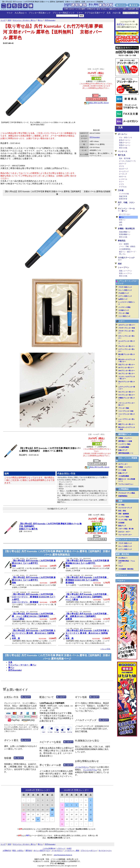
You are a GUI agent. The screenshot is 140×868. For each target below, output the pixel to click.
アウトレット (121, 575)
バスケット (61, 848)
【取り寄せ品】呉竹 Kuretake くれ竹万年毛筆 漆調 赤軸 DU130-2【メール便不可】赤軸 (87, 563)
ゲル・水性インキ (125, 137)
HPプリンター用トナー (126, 368)
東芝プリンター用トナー (127, 424)
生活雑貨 (121, 523)
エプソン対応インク (125, 296)
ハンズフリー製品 (124, 444)
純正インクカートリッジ (126, 540)
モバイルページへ (105, 850)
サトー (121, 182)
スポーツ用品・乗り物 (126, 529)
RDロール (123, 177)
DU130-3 (22, 559)
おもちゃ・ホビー (124, 532)
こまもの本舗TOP (49, 848)
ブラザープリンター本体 (127, 328)
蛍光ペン (122, 220)
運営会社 (29, 850)
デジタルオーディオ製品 (127, 493)
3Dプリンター (123, 464)
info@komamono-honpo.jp (63, 855)
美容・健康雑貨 (124, 514)
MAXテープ (123, 169)
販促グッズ (122, 526)
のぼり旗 (117, 13)
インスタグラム (90, 770)
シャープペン (123, 267)
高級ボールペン (125, 143)
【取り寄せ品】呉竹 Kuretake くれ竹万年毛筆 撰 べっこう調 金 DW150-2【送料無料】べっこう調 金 (87, 597)
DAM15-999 (77, 575)
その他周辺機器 (124, 447)
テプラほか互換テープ (95, 13)
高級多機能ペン (125, 232)
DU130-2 (76, 559)
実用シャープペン (125, 273)
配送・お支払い (18, 850)
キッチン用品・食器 (125, 520)
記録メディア (123, 450)
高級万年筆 (123, 196)
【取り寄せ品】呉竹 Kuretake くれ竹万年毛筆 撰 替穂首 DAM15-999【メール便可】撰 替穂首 (87, 580)
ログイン (121, 24)
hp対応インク (123, 299)
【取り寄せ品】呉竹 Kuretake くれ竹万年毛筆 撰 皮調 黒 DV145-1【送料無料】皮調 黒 (87, 616)
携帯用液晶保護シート (126, 453)
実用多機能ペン (125, 234)
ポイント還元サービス (42, 850)
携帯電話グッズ (125, 434)
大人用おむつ (21, 13)
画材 (120, 264)
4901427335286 (89, 575)
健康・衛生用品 (122, 554)
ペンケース (123, 151)
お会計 (69, 848)
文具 (109, 13)
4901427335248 (35, 592)
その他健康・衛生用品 (126, 569)
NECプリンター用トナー (127, 392)
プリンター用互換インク (40, 13)
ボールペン (123, 134)
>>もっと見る (105, 649)
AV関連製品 (124, 489)
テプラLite (123, 187)
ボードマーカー (125, 214)
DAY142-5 (23, 628)
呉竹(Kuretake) (95, 137)
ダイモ (121, 166)
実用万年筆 (123, 199)
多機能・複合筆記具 (126, 229)
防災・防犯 (122, 511)
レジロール (123, 179)
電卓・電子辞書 (125, 158)
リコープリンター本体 (126, 411)
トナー (80, 13)
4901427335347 (87, 559)
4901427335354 (33, 559)
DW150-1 (22, 612)
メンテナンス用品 (124, 307)
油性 (121, 222)
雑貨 (120, 501)
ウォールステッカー (125, 535)
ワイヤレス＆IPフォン (126, 484)
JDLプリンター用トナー (127, 374)
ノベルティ (121, 581)
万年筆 (121, 190)
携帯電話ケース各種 (125, 441)
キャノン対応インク (125, 290)
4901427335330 (33, 575)
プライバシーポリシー (89, 850)
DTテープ (123, 164)
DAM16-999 (23, 592)
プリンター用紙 (124, 313)
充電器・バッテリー (125, 438)
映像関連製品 (123, 496)
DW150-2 (76, 592)
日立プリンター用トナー (127, 365)
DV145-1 (76, 612)
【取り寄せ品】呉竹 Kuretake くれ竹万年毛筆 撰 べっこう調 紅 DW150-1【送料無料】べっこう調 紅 (33, 616)
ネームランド (124, 171)
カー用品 (121, 505)
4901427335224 (88, 628)
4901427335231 (34, 628)
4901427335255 (87, 612)
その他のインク (124, 310)
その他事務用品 (125, 249)
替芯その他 (123, 148)
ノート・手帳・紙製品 (127, 246)
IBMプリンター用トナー (127, 371)
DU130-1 (22, 575)
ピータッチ (123, 174)
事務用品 (122, 241)
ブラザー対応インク (125, 287)
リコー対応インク (124, 316)
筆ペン (11, 668)
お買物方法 (7, 850)
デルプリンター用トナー (127, 346)
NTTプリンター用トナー (127, 395)
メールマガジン (82, 767)
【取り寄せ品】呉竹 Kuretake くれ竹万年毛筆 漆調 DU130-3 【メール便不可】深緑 (34, 563)
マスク (10, 13)
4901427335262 (34, 612)
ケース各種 (122, 470)
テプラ (121, 184)
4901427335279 (87, 592)
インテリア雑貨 (124, 517)
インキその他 (124, 194)
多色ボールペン (125, 140)
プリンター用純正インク (64, 13)
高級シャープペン (125, 271)
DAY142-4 (76, 628)
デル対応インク (124, 293)
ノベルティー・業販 (72, 850)
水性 (121, 225)
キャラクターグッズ (125, 508)
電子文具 (122, 155)
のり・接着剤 (124, 244)
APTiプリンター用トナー (127, 325)
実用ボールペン (125, 145)
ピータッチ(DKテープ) (127, 161)
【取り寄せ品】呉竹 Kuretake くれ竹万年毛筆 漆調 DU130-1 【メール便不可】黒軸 (34, 580)
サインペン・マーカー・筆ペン (22, 665)
